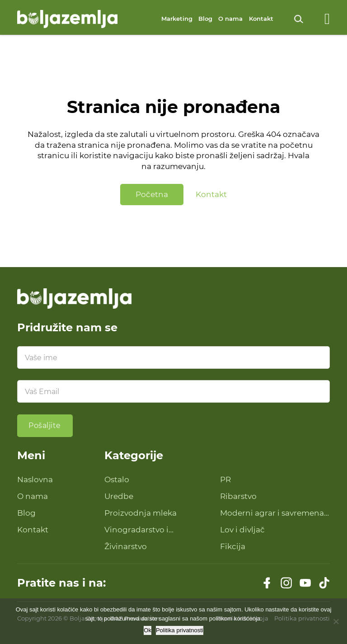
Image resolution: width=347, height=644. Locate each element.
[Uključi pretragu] (299, 19)
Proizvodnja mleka (141, 513)
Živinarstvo (126, 546)
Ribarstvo (238, 496)
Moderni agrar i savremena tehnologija (272, 514)
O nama (230, 19)
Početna (152, 194)
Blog (205, 19)
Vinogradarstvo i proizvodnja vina (137, 530)
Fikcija (233, 546)
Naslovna (35, 479)
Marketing (177, 19)
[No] (336, 621)
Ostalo (117, 479)
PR (225, 479)
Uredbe (119, 496)
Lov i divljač (242, 530)
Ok (148, 630)
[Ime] (174, 357)
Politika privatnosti (180, 630)
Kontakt (261, 19)
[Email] (174, 391)
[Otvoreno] (327, 19)
